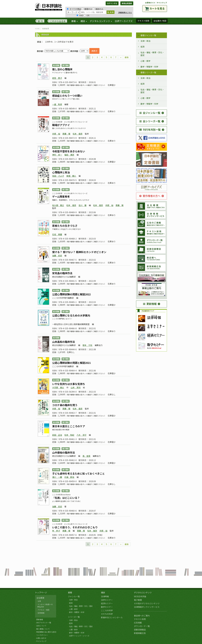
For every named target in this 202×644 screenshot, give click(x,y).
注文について (41, 626)
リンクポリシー (42, 635)
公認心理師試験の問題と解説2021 (71, 363)
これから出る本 (58, 21)
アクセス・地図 (43, 610)
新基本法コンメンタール (112, 617)
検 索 (111, 12)
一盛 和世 (57, 104)
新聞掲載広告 (140, 633)
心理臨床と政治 (61, 172)
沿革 (39, 601)
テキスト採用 (140, 619)
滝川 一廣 (57, 477)
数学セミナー (107, 607)
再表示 (94, 51)
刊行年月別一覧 (150, 130)
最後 (127, 57)
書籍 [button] (74, 21)
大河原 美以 (58, 387)
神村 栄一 (57, 155)
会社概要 (40, 598)
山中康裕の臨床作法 (64, 452)
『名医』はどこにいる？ (66, 498)
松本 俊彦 (78, 134)
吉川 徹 (82, 205)
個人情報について (43, 629)
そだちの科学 (107, 614)
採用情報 (41, 613)
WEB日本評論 (140, 596)
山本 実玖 (76, 387)
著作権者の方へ (150, 196)
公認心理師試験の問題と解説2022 (71, 294)
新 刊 (40, 21)
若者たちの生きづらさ (65, 226)
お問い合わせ (41, 638)
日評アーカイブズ (124, 21)
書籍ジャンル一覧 (148, 35)
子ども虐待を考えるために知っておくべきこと (78, 473)
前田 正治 (57, 435)
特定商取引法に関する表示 (46, 632)
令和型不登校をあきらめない (69, 151)
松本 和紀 (69, 435)
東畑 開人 (71, 176)
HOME (37, 28)
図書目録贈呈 (140, 630)
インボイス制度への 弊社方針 (45, 605)
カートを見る (157, 8)
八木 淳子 (82, 435)
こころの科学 (107, 610)
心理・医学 (145, 61)
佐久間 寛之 (58, 205)
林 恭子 (56, 531)
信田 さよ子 (58, 176)
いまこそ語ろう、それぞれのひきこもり (75, 527)
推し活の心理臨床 (62, 69)
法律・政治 (145, 41)
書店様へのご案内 (142, 616)
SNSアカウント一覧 (44, 623)
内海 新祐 (69, 477)
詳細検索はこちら (125, 12)
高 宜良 (86, 456)
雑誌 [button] (84, 21)
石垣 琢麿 (57, 234)
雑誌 (103, 592)
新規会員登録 (127, 3)
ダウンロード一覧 (142, 626)
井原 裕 (56, 134)
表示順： (41, 51)
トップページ (41, 592)
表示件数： (75, 51)
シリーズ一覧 (74, 617)
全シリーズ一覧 (150, 121)
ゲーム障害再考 (61, 196)
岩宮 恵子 (57, 78)
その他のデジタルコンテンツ (147, 603)
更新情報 (150, 304)
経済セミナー (107, 603)
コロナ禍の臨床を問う (65, 405)
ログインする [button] (112, 3)
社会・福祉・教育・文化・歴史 (152, 54)
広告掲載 (138, 623)
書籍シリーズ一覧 (148, 72)
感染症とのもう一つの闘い (67, 96)
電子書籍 (138, 600)
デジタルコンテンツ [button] (101, 21)
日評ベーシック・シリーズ (79, 636)
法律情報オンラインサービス (147, 607)
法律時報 (105, 596)
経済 (143, 47)
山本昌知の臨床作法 (64, 342)
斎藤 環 (66, 134)
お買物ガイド (150, 3)
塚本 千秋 (87, 345)
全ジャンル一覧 (150, 113)
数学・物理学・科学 (149, 67)
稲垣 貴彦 (69, 155)
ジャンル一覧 (74, 596)
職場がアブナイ (61, 125)
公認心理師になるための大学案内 (71, 315)
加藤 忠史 (57, 256)
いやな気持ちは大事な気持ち (69, 384)
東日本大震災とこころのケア (69, 426)
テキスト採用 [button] (143, 21)
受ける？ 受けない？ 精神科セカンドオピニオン (79, 252)
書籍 (70, 592)
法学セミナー (107, 600)
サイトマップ (162, 3)
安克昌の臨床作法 (62, 273)
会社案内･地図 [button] (160, 21)
